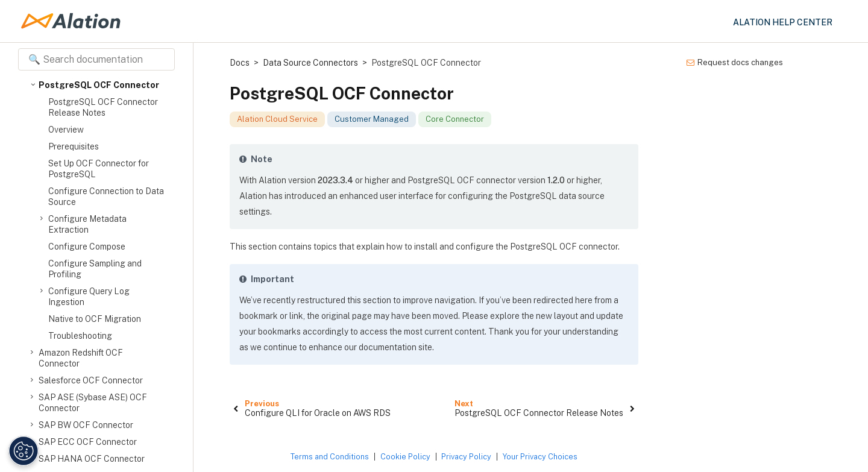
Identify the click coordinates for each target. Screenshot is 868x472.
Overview (66, 130)
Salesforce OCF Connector (91, 380)
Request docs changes (735, 62)
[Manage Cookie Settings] (22, 451)
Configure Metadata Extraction (87, 224)
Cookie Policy (405, 457)
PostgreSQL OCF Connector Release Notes (103, 107)
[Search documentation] (96, 59)
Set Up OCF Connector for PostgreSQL (99, 169)
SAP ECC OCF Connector (88, 442)
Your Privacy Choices (540, 457)
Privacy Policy (466, 457)
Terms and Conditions (330, 457)
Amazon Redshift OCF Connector (81, 358)
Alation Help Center (783, 22)
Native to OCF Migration (95, 319)
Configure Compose (87, 247)
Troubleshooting (80, 336)
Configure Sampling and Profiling (95, 269)
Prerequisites (74, 146)
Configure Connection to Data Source (106, 197)
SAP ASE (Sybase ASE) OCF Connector (93, 402)
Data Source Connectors (310, 63)
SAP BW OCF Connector (86, 425)
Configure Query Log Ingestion (89, 296)
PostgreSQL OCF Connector (99, 85)
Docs (240, 63)
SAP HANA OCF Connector (92, 459)
